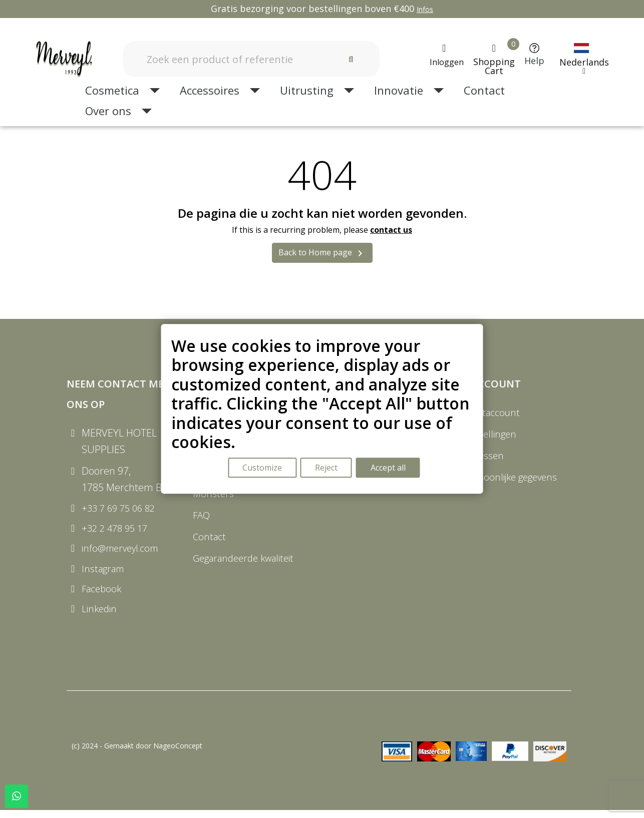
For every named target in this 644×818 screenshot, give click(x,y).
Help (534, 61)
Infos (425, 9)
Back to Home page (322, 253)
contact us (391, 230)
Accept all (390, 469)
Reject (327, 469)
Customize (262, 469)
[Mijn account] (444, 55)
